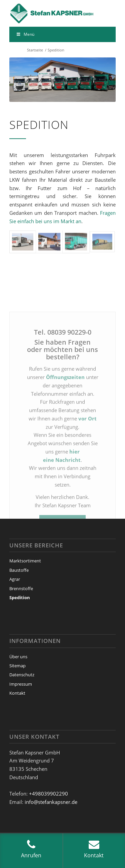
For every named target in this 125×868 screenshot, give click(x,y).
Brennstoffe (21, 588)
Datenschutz (22, 675)
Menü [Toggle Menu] (25, 34)
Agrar (15, 579)
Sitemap (17, 666)
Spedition (20, 597)
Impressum (21, 684)
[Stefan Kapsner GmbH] (52, 13)
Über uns (18, 657)
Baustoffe (19, 570)
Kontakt (17, 693)
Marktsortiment (25, 561)
